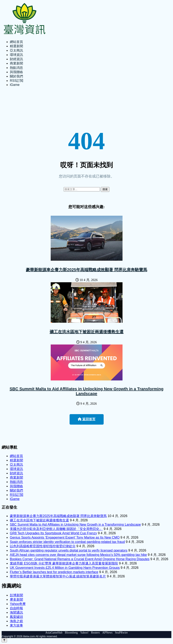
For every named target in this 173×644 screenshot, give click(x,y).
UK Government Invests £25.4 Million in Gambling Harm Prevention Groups (65, 568)
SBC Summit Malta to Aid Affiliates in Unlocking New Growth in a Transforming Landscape (87, 391)
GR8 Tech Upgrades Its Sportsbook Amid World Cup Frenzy (53, 533)
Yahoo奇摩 (18, 604)
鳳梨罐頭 (16, 617)
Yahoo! (84, 633)
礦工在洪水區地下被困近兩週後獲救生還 (87, 332)
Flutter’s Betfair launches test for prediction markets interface (54, 572)
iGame (15, 85)
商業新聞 (16, 63)
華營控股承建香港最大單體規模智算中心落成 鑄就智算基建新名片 (58, 576)
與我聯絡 (16, 72)
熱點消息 (16, 68)
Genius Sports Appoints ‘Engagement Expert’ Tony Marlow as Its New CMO (65, 537)
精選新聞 (16, 46)
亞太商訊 (16, 50)
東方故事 (16, 625)
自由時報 (16, 608)
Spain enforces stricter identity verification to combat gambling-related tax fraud (67, 542)
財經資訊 (16, 59)
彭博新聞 (16, 595)
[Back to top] (4, 640)
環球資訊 (16, 55)
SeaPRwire (121, 633)
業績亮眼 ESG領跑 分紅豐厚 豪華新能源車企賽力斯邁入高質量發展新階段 (64, 563)
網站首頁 (16, 42)
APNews (107, 633)
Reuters (95, 633)
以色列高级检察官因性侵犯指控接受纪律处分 (43, 546)
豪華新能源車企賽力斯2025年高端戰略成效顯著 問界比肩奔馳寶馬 (86, 270)
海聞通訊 (16, 612)
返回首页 (87, 419)
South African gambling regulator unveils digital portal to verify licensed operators (69, 550)
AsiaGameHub (54, 633)
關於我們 (16, 76)
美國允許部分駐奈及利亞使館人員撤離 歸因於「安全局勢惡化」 (56, 529)
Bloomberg (71, 633)
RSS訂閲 (17, 81)
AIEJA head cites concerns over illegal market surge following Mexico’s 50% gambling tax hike (78, 555)
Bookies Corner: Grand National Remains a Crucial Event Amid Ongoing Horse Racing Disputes (80, 559)
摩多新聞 (16, 600)
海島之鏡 (16, 621)
